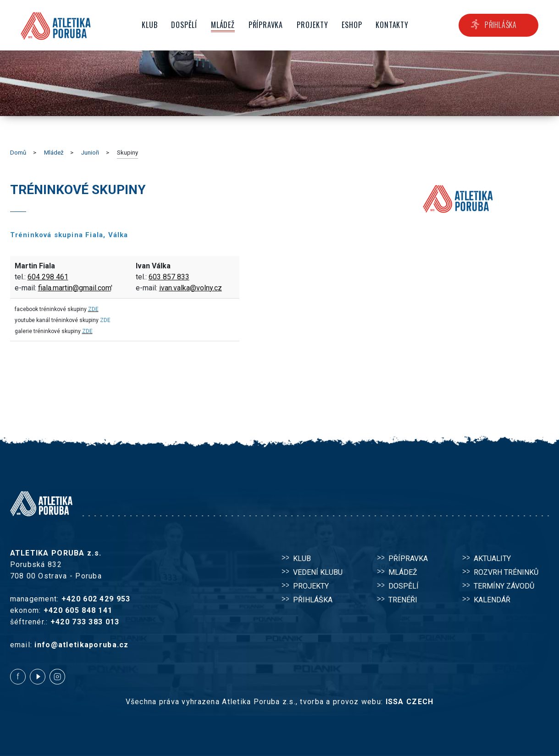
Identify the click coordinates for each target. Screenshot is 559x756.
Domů (18, 153)
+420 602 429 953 (96, 599)
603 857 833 (169, 277)
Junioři (90, 153)
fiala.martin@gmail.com (75, 288)
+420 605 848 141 (78, 610)
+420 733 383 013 (85, 622)
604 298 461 (48, 277)
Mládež (54, 153)
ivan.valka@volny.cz (191, 288)
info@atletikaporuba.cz (81, 645)
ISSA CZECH (410, 702)
